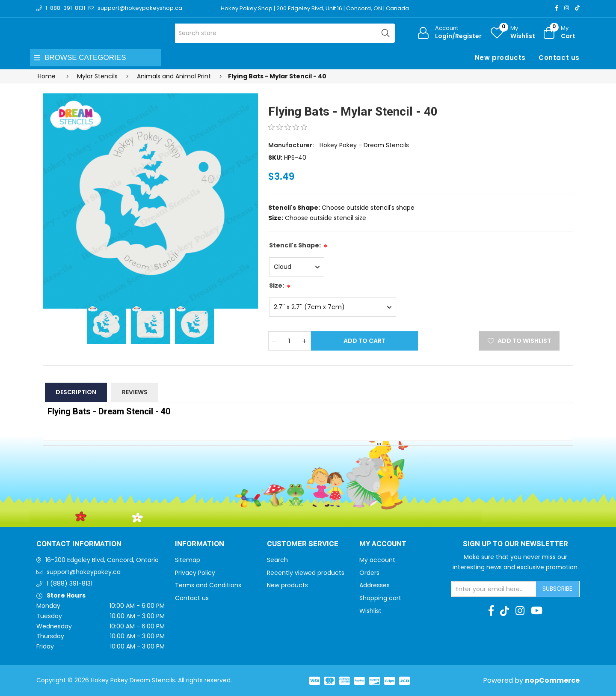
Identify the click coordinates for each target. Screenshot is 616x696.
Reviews (135, 392)
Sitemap (188, 560)
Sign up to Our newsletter (515, 544)
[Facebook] (557, 8)
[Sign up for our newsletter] (494, 589)
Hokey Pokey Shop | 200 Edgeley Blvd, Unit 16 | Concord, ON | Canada (315, 8)
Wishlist (370, 611)
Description (76, 392)
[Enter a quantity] (290, 341)
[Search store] (285, 33)
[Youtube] (537, 611)
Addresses (375, 585)
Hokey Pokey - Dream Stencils (364, 145)
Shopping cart (380, 598)
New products (500, 58)
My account (377, 560)
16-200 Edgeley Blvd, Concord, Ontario (102, 560)
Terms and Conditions (208, 585)
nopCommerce (552, 680)
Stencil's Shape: (295, 245)
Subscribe (557, 589)
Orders (369, 573)
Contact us (559, 58)
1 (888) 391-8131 (70, 583)
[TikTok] (577, 8)
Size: (277, 286)
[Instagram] (567, 8)
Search (277, 560)
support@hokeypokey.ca (84, 572)
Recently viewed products (306, 573)
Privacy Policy (195, 573)
